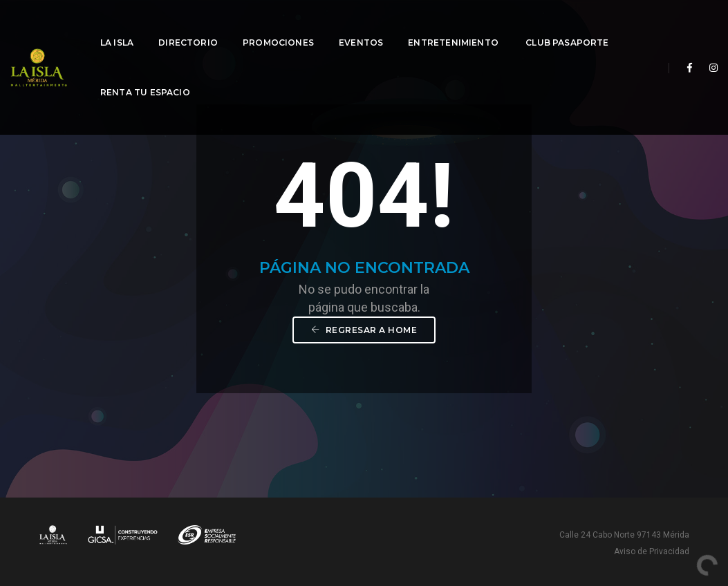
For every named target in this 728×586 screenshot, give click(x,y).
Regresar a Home (364, 330)
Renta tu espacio (145, 74)
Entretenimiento (454, 25)
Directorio (188, 25)
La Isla (117, 25)
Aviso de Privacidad (652, 551)
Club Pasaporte (567, 25)
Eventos (361, 25)
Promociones (278, 25)
